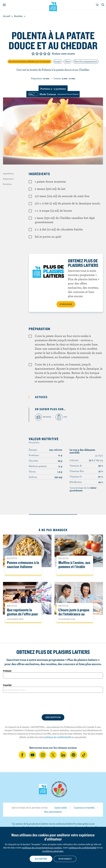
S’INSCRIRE (66, 304)
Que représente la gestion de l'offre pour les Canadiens (22, 614)
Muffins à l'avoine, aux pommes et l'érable (74, 565)
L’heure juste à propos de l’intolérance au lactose (74, 614)
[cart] (97, 5)
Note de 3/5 (41, 54)
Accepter (41, 859)
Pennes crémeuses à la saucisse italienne (23, 565)
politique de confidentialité (58, 737)
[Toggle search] (103, 5)
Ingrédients (8, 173)
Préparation (8, 179)
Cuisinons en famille (84, 808)
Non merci (65, 859)
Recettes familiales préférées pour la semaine (29, 61)
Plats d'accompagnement (86, 61)
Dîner (67, 61)
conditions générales (53, 851)
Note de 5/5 (49, 54)
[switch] (53, 94)
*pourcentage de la (83, 489)
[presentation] (53, 703)
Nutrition (7, 184)
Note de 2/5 (37, 54)
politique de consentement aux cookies (42, 848)
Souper (57, 61)
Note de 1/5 (33, 54)
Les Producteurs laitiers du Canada (53, 6)
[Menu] (4, 5)
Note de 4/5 (45, 54)
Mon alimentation (53, 812)
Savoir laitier (61, 808)
